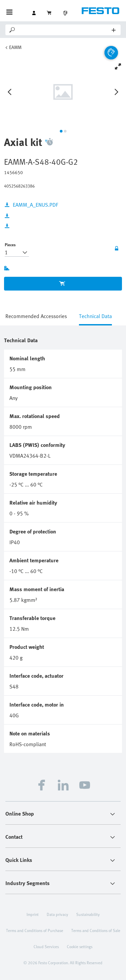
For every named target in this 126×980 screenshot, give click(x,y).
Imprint (33, 914)
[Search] (64, 30)
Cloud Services (46, 946)
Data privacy (57, 914)
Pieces (10, 245)
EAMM (15, 47)
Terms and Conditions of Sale (96, 930)
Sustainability (88, 914)
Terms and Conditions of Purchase (35, 930)
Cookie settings (80, 946)
